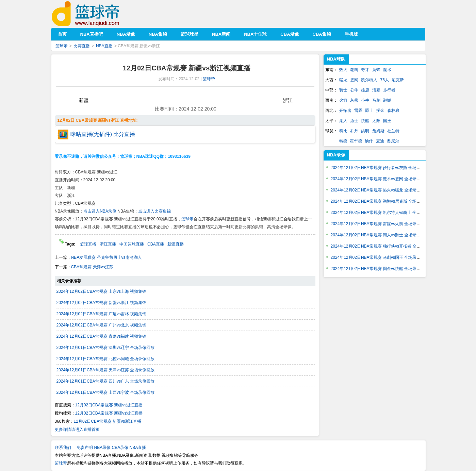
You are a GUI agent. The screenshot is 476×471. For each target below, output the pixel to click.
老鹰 (354, 70)
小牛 (365, 100)
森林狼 (393, 111)
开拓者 (345, 111)
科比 (343, 131)
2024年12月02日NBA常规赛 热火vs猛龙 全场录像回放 (380, 190)
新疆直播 (176, 244)
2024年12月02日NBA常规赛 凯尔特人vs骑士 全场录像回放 (384, 213)
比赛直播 (82, 46)
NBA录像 (336, 155)
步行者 (389, 90)
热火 (343, 70)
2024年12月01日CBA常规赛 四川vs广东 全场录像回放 (106, 381)
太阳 (376, 121)
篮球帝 (96, 14)
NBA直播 (104, 46)
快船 (365, 121)
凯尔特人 (369, 80)
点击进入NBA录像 (100, 211)
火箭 (343, 100)
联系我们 (63, 448)
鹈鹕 (387, 100)
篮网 (354, 80)
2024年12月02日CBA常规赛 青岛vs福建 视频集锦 (102, 336)
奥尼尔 (393, 141)
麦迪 (380, 141)
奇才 (365, 70)
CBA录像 (120, 448)
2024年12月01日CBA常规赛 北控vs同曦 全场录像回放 (106, 359)
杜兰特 (393, 131)
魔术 (387, 70)
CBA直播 (156, 244)
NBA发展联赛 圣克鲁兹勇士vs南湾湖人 (106, 257)
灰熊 (354, 100)
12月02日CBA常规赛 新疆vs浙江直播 (109, 405)
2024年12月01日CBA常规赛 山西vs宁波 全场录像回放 (106, 392)
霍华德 (356, 141)
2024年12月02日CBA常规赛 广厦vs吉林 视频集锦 (102, 314)
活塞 (376, 90)
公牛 (354, 90)
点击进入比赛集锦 (154, 211)
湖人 (343, 121)
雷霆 (358, 111)
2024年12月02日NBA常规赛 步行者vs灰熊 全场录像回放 (382, 168)
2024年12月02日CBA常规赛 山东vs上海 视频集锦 (102, 291)
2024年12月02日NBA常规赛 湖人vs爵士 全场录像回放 (380, 235)
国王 (387, 121)
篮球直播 (88, 244)
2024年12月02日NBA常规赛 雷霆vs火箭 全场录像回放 (380, 224)
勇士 (354, 121)
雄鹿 (365, 90)
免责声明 (85, 448)
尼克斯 (398, 80)
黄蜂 (376, 70)
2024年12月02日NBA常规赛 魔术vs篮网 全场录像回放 (380, 179)
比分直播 (124, 134)
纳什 (369, 141)
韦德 (343, 141)
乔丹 (354, 131)
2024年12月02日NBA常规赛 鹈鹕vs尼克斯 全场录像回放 (382, 201)
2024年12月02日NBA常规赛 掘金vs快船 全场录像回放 (380, 269)
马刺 (376, 100)
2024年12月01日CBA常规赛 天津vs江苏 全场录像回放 (106, 370)
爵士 (369, 111)
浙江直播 (108, 244)
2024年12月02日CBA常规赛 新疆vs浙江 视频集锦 (102, 303)
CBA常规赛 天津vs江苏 (92, 267)
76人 (385, 80)
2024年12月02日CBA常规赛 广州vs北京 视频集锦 (102, 325)
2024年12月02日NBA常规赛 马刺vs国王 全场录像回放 (380, 257)
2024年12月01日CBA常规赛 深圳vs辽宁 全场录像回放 (106, 348)
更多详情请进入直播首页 (77, 430)
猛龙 (343, 80)
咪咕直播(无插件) (91, 134)
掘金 (380, 111)
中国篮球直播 (132, 244)
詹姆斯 (378, 131)
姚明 (365, 131)
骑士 (343, 90)
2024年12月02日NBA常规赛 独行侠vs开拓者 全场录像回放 (384, 246)
